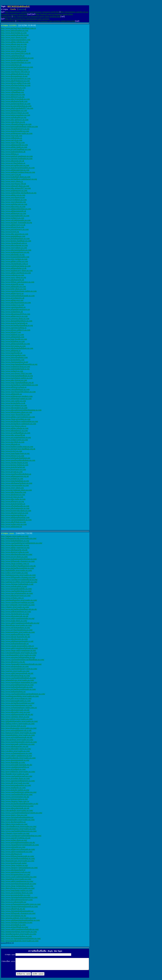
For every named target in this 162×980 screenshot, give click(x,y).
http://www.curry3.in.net (11, 174)
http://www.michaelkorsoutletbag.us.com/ (18, 858)
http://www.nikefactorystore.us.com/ (16, 595)
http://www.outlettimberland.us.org (15, 369)
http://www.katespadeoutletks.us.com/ (16, 589)
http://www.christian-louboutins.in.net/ (17, 922)
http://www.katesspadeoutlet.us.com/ (16, 701)
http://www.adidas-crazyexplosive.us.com (18, 417)
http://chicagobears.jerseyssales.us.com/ (17, 740)
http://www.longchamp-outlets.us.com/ (17, 890)
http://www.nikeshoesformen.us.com (16, 302)
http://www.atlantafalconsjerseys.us (15, 309)
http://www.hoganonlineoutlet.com (15, 257)
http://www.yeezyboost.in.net (13, 197)
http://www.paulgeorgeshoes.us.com (16, 104)
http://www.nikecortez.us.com (13, 206)
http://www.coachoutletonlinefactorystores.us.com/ (22, 813)
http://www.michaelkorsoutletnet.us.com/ (18, 703)
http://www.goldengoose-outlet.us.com (17, 133)
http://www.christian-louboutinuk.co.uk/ (17, 584)
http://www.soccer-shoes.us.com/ (14, 557)
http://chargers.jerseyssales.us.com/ (15, 833)
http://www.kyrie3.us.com (12, 451)
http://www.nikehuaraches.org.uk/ (15, 746)
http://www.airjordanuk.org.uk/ (14, 916)
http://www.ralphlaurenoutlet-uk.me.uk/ (17, 714)
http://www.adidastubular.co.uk (14, 268)
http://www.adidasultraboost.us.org (15, 74)
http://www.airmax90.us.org (12, 284)
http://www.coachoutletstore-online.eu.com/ (19, 792)
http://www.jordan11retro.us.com (14, 440)
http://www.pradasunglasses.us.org (15, 252)
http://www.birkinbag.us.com (13, 341)
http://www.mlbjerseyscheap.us (14, 387)
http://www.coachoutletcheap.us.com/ (16, 591)
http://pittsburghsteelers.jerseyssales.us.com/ (19, 600)
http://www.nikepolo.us (11, 444)
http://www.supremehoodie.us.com (15, 216)
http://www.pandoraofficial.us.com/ (15, 634)
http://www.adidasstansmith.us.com (15, 344)
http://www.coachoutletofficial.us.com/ (17, 794)
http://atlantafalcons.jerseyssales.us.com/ (18, 680)
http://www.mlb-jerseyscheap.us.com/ (16, 698)
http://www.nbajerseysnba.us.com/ (15, 552)
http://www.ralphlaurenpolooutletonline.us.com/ (21, 920)
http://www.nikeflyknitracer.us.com (15, 81)
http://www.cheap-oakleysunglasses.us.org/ (18, 650)
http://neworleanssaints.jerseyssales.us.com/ (19, 728)
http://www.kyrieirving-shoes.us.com (16, 511)
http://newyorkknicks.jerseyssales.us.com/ (18, 772)
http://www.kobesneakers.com (13, 355)
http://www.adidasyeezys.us (12, 293)
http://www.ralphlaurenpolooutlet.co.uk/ (17, 641)
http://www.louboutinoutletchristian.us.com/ (19, 559)
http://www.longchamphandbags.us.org (17, 376)
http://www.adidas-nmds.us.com (14, 147)
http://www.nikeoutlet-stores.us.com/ (16, 749)
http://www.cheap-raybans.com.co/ (15, 563)
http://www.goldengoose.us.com (14, 190)
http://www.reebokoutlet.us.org (14, 117)
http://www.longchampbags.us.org (15, 481)
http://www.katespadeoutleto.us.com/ (16, 785)
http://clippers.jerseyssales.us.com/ (15, 607)
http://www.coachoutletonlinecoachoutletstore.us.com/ (23, 694)
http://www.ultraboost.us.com (13, 495)
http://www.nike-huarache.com (14, 492)
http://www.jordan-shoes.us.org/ (14, 840)
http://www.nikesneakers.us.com (14, 408)
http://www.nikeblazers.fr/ (12, 854)
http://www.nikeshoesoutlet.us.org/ (15, 545)
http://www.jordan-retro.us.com (14, 524)
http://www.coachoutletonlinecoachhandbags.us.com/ (23, 659)
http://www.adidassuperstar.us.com (15, 170)
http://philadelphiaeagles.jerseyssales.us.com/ (19, 721)
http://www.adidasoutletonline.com (15, 517)
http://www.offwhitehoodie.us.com (15, 506)
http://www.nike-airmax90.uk (13, 435)
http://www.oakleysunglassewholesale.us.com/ (20, 929)
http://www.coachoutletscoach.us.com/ (17, 776)
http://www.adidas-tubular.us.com (15, 42)
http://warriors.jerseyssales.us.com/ (15, 671)
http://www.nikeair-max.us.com (14, 44)
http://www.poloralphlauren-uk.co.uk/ (16, 730)
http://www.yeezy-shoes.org (12, 488)
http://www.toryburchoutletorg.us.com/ (17, 630)
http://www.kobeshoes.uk (11, 65)
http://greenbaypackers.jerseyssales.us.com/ (19, 934)
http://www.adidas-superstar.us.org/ (15, 547)
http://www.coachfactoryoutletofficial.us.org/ (19, 579)
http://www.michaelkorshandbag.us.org (17, 325)
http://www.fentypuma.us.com (13, 346)
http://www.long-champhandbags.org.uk (17, 382)
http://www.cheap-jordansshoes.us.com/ (17, 886)
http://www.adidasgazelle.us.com (14, 145)
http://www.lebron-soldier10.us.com (16, 83)
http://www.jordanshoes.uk (12, 312)
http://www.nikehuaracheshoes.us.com (17, 483)
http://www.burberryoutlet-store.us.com (17, 446)
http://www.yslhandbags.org (12, 92)
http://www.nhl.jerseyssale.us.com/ (15, 783)
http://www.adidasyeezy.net (12, 300)
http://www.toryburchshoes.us (13, 163)
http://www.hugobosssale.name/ (14, 863)
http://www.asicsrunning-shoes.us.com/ (17, 893)
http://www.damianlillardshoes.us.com (17, 321)
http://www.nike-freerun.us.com (14, 380)
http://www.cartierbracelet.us (13, 56)
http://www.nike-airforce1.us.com (15, 120)
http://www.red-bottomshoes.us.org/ (16, 627)
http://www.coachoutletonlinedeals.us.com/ (19, 678)
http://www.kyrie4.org (10, 232)
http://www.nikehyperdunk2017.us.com (17, 108)
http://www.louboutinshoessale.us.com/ (17, 687)
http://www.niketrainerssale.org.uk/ (15, 710)
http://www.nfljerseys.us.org (12, 501)
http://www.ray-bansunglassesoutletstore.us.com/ (21, 938)
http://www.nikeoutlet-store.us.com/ (16, 712)
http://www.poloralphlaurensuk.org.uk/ (17, 737)
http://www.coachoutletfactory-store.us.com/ (19, 669)
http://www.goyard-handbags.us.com (16, 149)
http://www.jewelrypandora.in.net (15, 60)
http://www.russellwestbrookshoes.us (16, 474)
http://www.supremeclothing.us (14, 328)
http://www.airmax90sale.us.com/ (15, 927)
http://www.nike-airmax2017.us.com (16, 188)
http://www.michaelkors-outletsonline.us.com (19, 421)
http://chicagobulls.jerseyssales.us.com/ (17, 810)
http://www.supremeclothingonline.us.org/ (18, 657)
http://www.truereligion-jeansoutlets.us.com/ (19, 682)
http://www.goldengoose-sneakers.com (17, 396)
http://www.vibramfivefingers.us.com (16, 124)
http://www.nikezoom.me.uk (13, 161)
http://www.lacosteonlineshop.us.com (16, 106)
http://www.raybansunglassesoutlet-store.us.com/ (21, 904)
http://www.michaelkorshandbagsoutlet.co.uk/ (20, 804)
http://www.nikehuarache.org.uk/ (14, 550)
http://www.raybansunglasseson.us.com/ (17, 806)
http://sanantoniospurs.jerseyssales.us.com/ (18, 829)
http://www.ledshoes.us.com (12, 334)
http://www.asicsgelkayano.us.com (15, 165)
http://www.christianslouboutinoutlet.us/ (17, 911)
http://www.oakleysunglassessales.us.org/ (18, 618)
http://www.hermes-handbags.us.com (16, 241)
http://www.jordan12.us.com (13, 218)
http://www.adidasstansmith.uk (14, 211)
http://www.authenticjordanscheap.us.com (18, 172)
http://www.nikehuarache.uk (12, 280)
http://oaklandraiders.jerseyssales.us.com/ (18, 820)
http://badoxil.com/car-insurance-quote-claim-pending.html (36, 16)
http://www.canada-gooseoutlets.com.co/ (18, 646)
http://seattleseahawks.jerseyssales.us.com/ (18, 758)
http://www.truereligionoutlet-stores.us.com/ (19, 742)
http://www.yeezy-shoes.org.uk (14, 51)
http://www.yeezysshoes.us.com (14, 248)
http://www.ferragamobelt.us (13, 90)
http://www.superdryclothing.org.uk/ (16, 838)
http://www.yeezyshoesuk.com (13, 202)
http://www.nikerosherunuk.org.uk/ (15, 808)
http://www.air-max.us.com (12, 497)
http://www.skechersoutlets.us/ (13, 822)
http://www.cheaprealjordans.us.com (16, 62)
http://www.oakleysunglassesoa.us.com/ (17, 881)
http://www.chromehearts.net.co (14, 243)
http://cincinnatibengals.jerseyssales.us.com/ (19, 653)
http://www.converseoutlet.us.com (15, 485)
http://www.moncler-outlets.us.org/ (15, 790)
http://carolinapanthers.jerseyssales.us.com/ (19, 655)
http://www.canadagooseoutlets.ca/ (15, 767)
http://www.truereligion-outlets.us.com (17, 378)
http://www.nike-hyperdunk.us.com (15, 99)
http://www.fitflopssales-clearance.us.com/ (18, 577)
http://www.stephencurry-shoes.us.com (17, 270)
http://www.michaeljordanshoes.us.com (17, 67)
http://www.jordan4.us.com (12, 371)
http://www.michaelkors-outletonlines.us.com (19, 385)
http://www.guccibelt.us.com (13, 442)
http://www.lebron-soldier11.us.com (16, 330)
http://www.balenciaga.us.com (13, 88)
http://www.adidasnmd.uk (11, 527)
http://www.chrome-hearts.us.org (14, 463)
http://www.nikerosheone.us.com (14, 245)
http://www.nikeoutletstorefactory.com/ (17, 900)
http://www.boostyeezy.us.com (13, 469)
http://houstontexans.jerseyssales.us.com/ (18, 861)
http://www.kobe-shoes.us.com (14, 289)
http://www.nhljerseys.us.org (13, 97)
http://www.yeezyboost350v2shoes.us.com (18, 392)
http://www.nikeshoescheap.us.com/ (16, 675)
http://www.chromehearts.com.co (14, 264)
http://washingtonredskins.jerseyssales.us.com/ (20, 696)
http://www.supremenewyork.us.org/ (16, 872)
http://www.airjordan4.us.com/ (13, 769)
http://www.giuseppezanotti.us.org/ (15, 760)
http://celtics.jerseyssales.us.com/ (14, 573)
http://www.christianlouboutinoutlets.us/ (17, 817)
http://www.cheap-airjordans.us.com (16, 419)
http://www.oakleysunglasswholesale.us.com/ (19, 648)
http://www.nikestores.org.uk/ (13, 662)
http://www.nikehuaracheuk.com (14, 101)
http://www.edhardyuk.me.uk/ (13, 909)
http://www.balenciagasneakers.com (16, 40)
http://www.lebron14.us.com (13, 227)
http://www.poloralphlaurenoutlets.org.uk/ (18, 842)
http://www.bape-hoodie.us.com (14, 339)
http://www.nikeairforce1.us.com (14, 430)
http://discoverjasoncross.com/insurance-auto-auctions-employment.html (46, 21)
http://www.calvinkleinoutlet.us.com (16, 220)
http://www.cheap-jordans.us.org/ (14, 865)
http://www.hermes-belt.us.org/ (14, 726)
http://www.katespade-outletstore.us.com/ (18, 744)
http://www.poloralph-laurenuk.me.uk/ (17, 765)
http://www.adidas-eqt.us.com (13, 195)
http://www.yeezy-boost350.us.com (15, 414)
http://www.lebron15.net (11, 332)
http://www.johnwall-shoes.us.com (15, 186)
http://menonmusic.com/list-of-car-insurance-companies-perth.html (32, 12)
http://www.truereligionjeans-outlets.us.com (19, 291)
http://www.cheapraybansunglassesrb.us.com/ (19, 906)
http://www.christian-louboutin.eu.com (17, 158)
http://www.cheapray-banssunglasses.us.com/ (19, 868)
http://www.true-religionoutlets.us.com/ (17, 593)
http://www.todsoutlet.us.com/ (13, 847)
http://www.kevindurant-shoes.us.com (16, 490)
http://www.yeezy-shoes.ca (12, 181)
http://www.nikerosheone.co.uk (14, 49)
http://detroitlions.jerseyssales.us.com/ (17, 625)
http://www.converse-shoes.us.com (15, 318)
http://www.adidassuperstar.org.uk (15, 476)
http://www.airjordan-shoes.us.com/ (16, 778)
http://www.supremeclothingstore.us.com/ (18, 781)
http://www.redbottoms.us (12, 138)
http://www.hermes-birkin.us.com (15, 465)
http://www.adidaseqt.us (11, 350)
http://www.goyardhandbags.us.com (16, 433)
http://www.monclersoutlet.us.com (15, 131)
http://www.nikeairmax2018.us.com (16, 314)
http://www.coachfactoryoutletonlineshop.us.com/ (21, 836)
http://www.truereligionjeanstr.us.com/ (17, 705)
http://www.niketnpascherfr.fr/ (13, 870)
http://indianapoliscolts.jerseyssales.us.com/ (19, 538)
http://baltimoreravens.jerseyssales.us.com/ (18, 575)
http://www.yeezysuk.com (12, 136)
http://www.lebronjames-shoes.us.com (17, 412)
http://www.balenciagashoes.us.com (16, 115)
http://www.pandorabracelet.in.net (15, 35)
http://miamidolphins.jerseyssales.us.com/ (18, 735)
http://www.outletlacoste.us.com (14, 204)
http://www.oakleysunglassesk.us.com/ (17, 852)
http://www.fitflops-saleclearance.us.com (18, 282)
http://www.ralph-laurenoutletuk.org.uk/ (17, 673)
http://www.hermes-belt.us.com (14, 46)
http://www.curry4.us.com (12, 140)
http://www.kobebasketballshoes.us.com (17, 58)
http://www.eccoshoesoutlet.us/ (14, 902)
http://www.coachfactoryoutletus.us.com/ (18, 602)
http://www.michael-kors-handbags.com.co (18, 28)
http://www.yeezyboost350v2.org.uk (16, 53)
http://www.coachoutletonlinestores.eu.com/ (19, 831)
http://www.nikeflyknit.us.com (13, 522)
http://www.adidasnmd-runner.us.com (16, 398)
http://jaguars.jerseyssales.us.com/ (15, 536)
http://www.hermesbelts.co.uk (13, 403)
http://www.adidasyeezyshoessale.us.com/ (18, 849)
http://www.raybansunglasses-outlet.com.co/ (19, 708)
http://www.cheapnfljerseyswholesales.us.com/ (20, 845)
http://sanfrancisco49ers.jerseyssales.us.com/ (19, 582)
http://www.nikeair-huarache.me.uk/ (16, 637)
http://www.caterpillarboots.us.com (15, 389)
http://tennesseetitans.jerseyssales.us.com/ (18, 632)
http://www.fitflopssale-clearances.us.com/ (18, 913)
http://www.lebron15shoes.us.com (15, 113)
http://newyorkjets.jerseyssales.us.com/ (17, 719)
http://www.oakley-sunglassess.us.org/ (17, 756)
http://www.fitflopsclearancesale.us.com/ (18, 856)
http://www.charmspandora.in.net (15, 362)
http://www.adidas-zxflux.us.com (14, 261)
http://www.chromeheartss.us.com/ (15, 614)
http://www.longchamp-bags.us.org (15, 453)
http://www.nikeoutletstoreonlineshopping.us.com (21, 410)
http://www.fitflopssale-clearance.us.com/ (18, 561)
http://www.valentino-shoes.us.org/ (15, 717)
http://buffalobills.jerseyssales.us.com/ (17, 570)
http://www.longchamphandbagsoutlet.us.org (19, 364)
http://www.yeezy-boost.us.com (14, 37)
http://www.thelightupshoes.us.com (15, 238)
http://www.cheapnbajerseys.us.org (15, 129)
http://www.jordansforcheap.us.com (16, 366)
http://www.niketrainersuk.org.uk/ (15, 616)
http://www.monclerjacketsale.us (14, 323)
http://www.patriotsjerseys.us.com (15, 229)
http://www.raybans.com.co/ (12, 598)
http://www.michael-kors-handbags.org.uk (18, 449)
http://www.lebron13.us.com (13, 456)
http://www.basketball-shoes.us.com (16, 177)
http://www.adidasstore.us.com (14, 213)
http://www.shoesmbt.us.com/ (13, 762)
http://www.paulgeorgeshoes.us (14, 515)
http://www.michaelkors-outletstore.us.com (19, 424)
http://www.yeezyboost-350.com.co (15, 72)
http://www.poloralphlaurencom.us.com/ (17, 685)
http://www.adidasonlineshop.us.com (16, 209)
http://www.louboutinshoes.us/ (13, 691)
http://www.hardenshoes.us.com (14, 110)
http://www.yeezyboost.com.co (14, 426)
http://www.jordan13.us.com (13, 305)
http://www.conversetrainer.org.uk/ (15, 797)
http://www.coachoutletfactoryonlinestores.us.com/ (22, 543)
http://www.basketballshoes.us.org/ (15, 541)
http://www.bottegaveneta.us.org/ (14, 799)
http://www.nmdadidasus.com (13, 236)
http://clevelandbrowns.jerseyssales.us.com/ (19, 826)
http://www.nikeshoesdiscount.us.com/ (17, 554)
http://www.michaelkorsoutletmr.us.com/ (18, 568)
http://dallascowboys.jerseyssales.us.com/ (18, 724)
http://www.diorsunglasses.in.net (14, 76)
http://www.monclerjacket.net (13, 467)
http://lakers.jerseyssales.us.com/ (14, 824)
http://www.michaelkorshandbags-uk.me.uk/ (19, 609)
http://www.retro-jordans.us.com (14, 259)
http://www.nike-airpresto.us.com (15, 234)
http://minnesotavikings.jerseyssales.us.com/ (19, 932)
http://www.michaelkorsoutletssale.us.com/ (18, 689)
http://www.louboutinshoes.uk (13, 152)
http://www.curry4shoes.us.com (14, 405)
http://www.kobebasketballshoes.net (16, 458)
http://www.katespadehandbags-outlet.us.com (19, 126)
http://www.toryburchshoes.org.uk (15, 69)
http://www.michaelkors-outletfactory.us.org (19, 179)
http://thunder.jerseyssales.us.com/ (15, 774)
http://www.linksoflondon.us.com (15, 30)
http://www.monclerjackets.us (13, 504)
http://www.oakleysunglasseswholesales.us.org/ (20, 623)
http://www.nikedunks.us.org (13, 254)
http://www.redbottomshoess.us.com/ (16, 611)
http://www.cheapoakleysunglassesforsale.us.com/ (21, 664)
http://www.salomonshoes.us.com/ (15, 666)
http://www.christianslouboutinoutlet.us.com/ (19, 897)
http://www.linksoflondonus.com (14, 357)
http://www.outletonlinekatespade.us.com (18, 296)
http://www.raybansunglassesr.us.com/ (17, 753)
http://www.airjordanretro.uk (13, 298)
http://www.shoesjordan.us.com (14, 33)
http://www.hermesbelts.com (13, 360)
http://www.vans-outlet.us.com (13, 401)
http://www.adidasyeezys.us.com (14, 316)
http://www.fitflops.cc (10, 154)
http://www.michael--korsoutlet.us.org (16, 222)
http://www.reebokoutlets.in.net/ (14, 586)
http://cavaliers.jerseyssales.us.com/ (16, 751)
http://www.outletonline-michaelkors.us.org (19, 193)
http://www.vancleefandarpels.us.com (16, 520)
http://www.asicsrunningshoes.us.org (16, 437)
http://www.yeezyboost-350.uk (13, 184)
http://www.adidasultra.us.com (13, 286)
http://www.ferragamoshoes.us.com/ (16, 874)
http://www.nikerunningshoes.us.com (16, 250)
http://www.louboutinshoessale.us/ (15, 643)
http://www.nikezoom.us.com (13, 94)
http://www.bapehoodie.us (12, 353)
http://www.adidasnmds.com (13, 337)
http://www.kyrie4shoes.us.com (14, 200)
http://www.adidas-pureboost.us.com (16, 273)
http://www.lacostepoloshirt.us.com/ (16, 895)
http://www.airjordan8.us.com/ (13, 925)
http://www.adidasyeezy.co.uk (13, 225)
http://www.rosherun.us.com (13, 275)
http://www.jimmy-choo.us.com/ (14, 815)
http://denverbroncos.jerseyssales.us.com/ (18, 888)
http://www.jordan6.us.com (12, 479)
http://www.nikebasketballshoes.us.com (17, 348)
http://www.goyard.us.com (12, 472)
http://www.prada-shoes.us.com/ (14, 621)
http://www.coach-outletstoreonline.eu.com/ (19, 877)
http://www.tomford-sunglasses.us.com (17, 156)
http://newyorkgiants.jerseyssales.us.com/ (18, 605)
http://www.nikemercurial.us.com (15, 513)
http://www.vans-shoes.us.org (13, 122)
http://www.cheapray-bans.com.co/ (15, 801)
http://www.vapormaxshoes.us (13, 307)
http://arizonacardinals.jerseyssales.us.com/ (19, 918)
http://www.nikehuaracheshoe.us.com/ (17, 936)
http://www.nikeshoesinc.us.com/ (14, 639)
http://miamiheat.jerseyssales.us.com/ (16, 879)
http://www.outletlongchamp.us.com (16, 266)
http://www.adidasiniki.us (11, 394)
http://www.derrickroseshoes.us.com (16, 78)
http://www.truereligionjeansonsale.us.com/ (19, 884)
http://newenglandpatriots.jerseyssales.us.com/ (20, 941)
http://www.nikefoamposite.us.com (15, 508)
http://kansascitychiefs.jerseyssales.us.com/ (19, 733)
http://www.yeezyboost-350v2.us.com (16, 373)
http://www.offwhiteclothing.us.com (16, 85)
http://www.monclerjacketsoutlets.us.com (18, 168)
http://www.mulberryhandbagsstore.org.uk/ (18, 566)
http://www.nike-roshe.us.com (13, 499)
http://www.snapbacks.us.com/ (13, 788)
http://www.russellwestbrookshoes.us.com (18, 460)
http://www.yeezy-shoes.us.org (13, 277)
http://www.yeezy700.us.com (13, 142)
